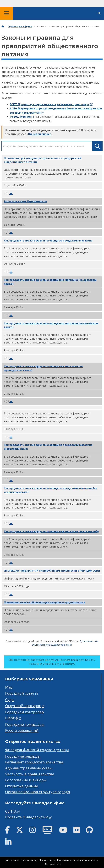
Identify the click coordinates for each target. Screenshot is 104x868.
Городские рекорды (23, 756)
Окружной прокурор (23, 706)
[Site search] (99, 13)
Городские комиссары (25, 724)
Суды (10, 700)
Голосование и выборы (26, 780)
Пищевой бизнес (40, 134)
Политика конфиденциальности (78, 860)
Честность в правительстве (30, 774)
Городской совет (20, 693)
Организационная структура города (38, 792)
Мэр (9, 687)
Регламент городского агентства (34, 762)
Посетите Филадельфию (27, 817)
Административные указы (29, 768)
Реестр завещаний (22, 730)
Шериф (12, 718)
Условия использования (21, 860)
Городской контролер (25, 712)
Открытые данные (22, 786)
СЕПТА (11, 811)
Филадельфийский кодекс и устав (35, 750)
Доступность (53, 864)
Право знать (47, 860)
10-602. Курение (20, 117)
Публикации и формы (20, 26)
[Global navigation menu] (6, 13)
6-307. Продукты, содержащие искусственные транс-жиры (50, 104)
